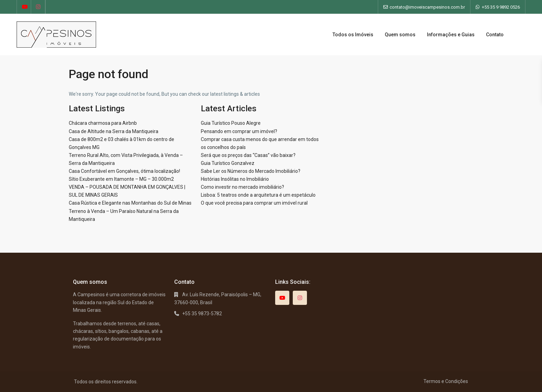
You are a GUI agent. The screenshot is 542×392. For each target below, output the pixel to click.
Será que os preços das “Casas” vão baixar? (248, 155)
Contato (495, 35)
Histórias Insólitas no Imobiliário (235, 179)
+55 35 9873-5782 (202, 314)
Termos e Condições (446, 381)
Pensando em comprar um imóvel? (239, 131)
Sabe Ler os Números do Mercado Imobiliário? (251, 171)
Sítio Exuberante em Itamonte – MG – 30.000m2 (121, 179)
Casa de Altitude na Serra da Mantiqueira (114, 131)
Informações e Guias (451, 35)
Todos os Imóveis (353, 35)
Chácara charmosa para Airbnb (103, 123)
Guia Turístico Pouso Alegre (231, 123)
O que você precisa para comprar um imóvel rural (254, 203)
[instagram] (38, 7)
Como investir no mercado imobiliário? (242, 187)
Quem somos (400, 35)
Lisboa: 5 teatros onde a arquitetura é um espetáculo (258, 195)
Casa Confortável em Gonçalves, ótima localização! (124, 171)
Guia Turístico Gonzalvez (228, 163)
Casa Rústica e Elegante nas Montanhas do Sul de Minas (130, 203)
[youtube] (24, 7)
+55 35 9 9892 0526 (501, 7)
